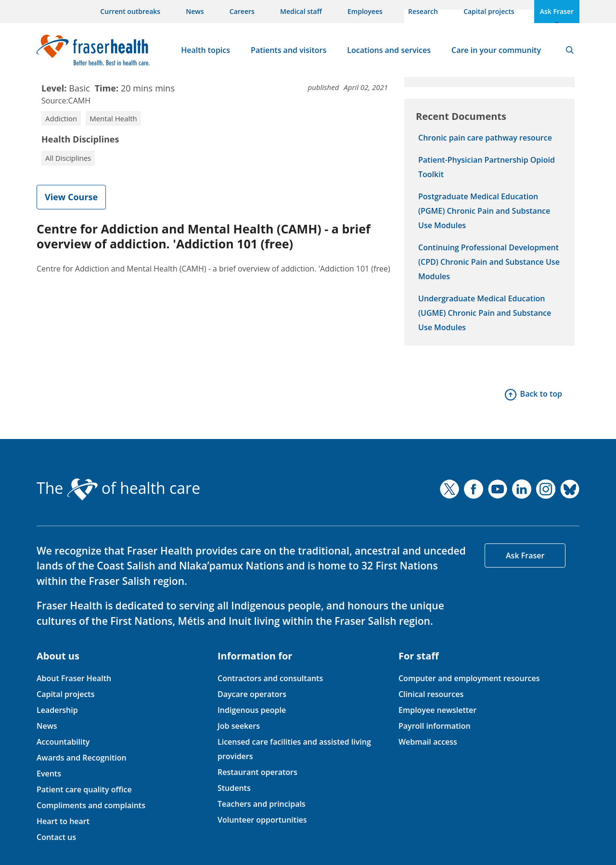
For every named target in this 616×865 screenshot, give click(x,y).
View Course (71, 197)
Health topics (205, 50)
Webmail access (428, 742)
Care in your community (496, 50)
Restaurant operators (257, 772)
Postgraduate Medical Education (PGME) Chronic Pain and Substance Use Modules (484, 211)
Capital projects (489, 11)
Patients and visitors (289, 50)
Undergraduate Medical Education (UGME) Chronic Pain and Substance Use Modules (485, 313)
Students (234, 788)
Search (570, 50)
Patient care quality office (84, 789)
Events (49, 774)
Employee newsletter (437, 710)
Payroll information (435, 726)
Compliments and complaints (91, 805)
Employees (365, 11)
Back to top (541, 394)
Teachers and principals (262, 804)
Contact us (56, 837)
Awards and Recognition (82, 758)
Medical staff (301, 11)
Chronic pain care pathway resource (485, 138)
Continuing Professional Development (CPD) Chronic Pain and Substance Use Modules (489, 262)
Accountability (63, 742)
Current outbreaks (130, 11)
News (195, 11)
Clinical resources (431, 694)
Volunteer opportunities (262, 820)
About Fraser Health (74, 678)
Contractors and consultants (270, 678)
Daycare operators (252, 694)
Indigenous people (252, 710)
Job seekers (239, 726)
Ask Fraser (557, 11)
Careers (242, 11)
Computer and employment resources (469, 678)
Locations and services (389, 50)
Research (423, 11)
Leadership (57, 710)
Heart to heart (63, 821)
